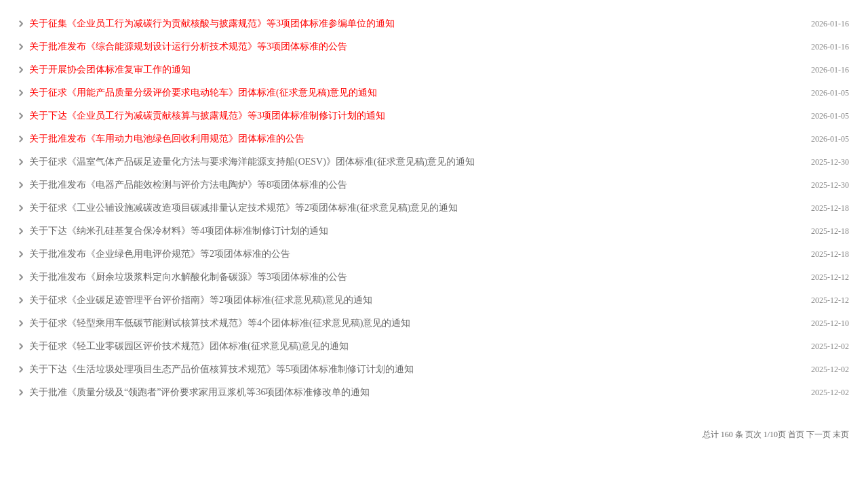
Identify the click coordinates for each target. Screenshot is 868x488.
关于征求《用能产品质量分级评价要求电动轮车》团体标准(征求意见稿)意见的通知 (203, 93)
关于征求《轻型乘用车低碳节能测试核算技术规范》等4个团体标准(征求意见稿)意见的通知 (220, 323)
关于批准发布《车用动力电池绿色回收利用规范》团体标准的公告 (167, 139)
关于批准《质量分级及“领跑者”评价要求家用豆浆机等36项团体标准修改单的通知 (199, 392)
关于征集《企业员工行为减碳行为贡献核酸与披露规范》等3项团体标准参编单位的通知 (212, 24)
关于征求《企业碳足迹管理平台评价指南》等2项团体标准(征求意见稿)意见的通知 (201, 300)
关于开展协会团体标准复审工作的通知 (110, 70)
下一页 (818, 434)
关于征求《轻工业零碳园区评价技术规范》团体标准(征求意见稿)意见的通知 (189, 346)
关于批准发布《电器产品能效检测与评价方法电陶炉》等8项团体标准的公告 (188, 185)
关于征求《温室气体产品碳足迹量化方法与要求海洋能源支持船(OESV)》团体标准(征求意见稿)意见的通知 (252, 162)
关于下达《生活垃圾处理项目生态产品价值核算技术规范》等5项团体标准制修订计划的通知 (221, 369)
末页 (841, 434)
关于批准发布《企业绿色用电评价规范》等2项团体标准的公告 (160, 254)
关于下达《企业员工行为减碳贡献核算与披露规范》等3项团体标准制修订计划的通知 (207, 116)
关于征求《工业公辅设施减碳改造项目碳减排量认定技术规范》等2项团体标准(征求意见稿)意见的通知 (243, 208)
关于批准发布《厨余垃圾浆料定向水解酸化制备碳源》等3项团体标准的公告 (188, 277)
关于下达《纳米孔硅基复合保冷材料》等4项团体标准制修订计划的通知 (179, 231)
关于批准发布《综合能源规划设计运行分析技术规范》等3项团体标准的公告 (188, 47)
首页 (796, 434)
